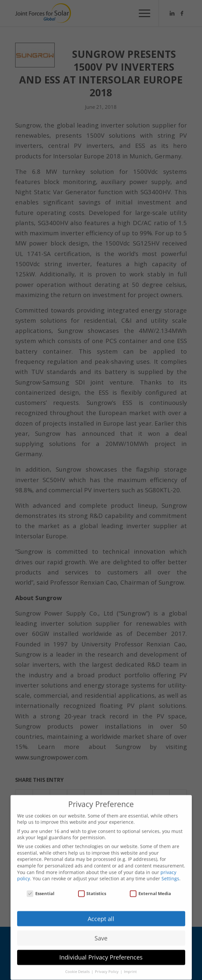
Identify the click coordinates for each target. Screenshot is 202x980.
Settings (170, 873)
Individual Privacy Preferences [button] (101, 952)
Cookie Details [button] (78, 967)
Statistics (92, 888)
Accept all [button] (101, 913)
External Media (150, 888)
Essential (41, 888)
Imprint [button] (130, 967)
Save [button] (101, 933)
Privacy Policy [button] (107, 967)
